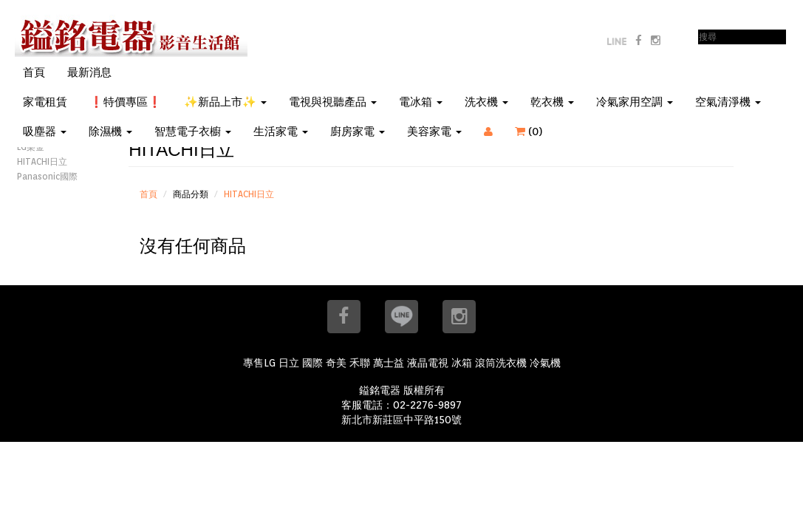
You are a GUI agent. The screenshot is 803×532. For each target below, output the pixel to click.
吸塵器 (45, 132)
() (538, 132)
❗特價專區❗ (126, 102)
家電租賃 (45, 102)
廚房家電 (358, 132)
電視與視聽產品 (333, 102)
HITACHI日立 (42, 161)
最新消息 (89, 72)
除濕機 (110, 132)
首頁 (34, 72)
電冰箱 (421, 102)
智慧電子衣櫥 (193, 132)
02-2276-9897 (427, 405)
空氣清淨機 (728, 102)
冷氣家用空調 (635, 102)
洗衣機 (486, 102)
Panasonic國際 (47, 176)
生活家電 (281, 132)
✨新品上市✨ (225, 102)
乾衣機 (552, 102)
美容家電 (434, 132)
